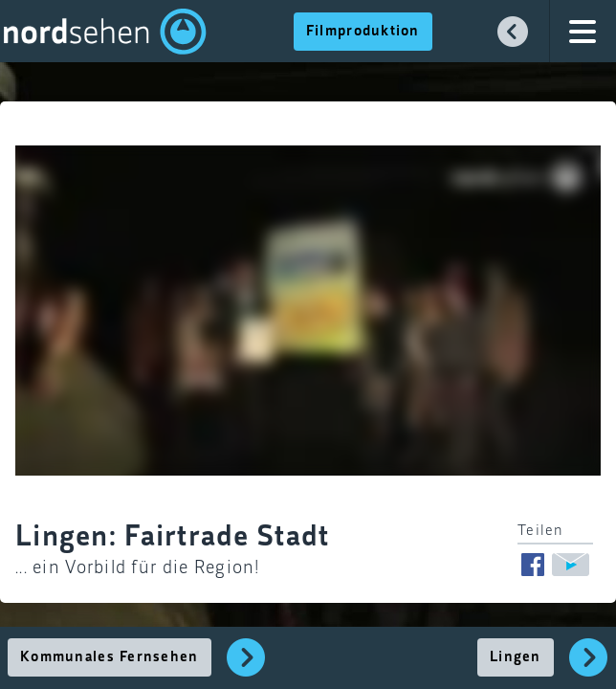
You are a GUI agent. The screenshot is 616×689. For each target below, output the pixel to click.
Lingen (516, 657)
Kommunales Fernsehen (110, 657)
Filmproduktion (363, 32)
